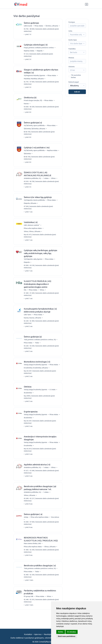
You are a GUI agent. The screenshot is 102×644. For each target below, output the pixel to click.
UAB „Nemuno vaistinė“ (32, 228)
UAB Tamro (28, 318)
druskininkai (28, 397)
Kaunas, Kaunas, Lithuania (33, 321)
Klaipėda (27, 265)
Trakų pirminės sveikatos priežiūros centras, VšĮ (40, 343)
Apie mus (38, 634)
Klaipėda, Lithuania (30, 206)
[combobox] (77, 35)
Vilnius (54, 180)
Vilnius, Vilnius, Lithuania (32, 234)
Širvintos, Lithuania (52, 26)
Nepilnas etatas (29, 51)
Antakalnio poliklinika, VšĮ (33, 180)
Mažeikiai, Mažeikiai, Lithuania (34, 79)
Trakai (37, 347)
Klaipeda (40, 51)
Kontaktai (28, 634)
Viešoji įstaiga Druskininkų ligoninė (36, 369)
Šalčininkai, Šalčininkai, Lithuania (35, 130)
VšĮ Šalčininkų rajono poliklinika (34, 127)
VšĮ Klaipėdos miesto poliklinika (35, 202)
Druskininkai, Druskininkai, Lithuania (38, 372)
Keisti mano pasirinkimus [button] (67, 636)
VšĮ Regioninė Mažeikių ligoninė (35, 76)
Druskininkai (30, 451)
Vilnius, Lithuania (30, 501)
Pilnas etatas (39, 26)
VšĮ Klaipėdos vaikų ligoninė (33, 262)
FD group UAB (29, 603)
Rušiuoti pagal (74, 82)
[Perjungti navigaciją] (87, 4)
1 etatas (46, 180)
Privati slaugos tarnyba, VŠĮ (33, 102)
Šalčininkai (28, 155)
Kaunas (27, 105)
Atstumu (72, 67)
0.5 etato (53, 394)
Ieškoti (77, 92)
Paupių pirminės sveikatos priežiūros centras (39, 48)
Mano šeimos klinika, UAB (33, 550)
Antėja (26, 523)
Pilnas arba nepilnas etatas (33, 231)
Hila (25, 293)
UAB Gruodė (28, 26)
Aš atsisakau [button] (72, 632)
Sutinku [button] (61, 632)
